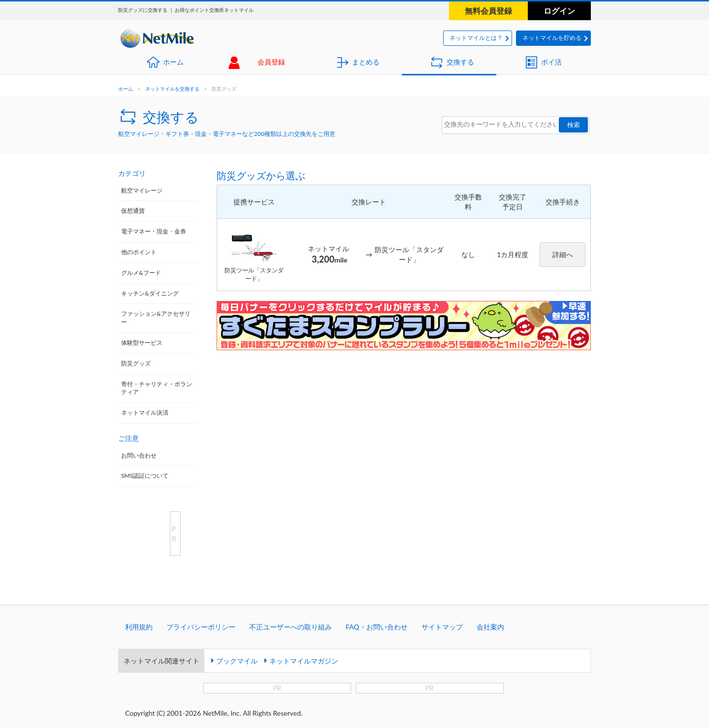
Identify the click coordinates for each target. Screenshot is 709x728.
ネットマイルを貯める (552, 38)
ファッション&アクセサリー (156, 318)
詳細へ (563, 254)
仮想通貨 (133, 211)
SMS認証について (145, 476)
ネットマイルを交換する (172, 89)
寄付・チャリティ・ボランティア (157, 388)
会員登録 (271, 62)
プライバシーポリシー (201, 627)
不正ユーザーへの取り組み (290, 627)
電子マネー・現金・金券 (154, 231)
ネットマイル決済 (145, 413)
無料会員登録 (488, 11)
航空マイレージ (142, 190)
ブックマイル (237, 661)
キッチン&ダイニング (150, 293)
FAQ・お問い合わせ (377, 627)
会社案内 (490, 627)
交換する (460, 62)
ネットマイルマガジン (304, 661)
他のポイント (139, 252)
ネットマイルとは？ (476, 38)
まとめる (366, 62)
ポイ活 (551, 62)
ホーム (173, 62)
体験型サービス (142, 343)
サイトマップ (442, 627)
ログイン (559, 11)
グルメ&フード (141, 273)
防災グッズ (136, 363)
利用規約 (139, 627)
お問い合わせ (139, 455)
